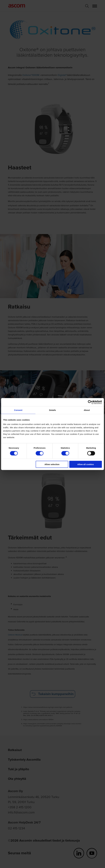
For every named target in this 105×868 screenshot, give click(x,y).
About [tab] (87, 410)
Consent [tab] (18, 410)
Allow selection (52, 464)
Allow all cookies (86, 464)
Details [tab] (52, 410)
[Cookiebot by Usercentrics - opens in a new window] (90, 402)
